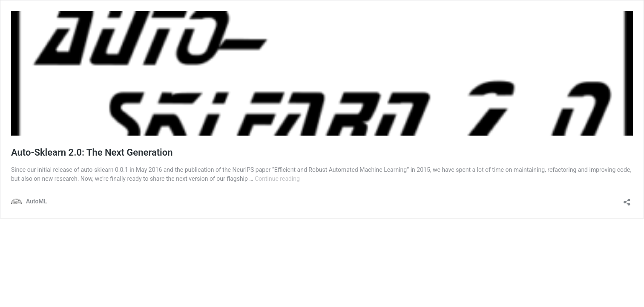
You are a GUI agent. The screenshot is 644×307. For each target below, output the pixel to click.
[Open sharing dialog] (627, 199)
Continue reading (277, 179)
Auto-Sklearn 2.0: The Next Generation (92, 152)
